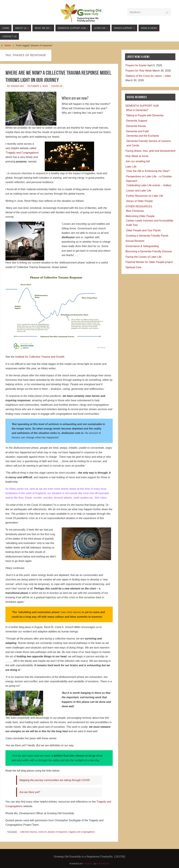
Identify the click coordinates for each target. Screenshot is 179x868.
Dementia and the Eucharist (143, 136)
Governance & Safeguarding (142, 246)
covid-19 (42, 832)
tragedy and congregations (82, 832)
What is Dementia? (137, 110)
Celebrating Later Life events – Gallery (149, 185)
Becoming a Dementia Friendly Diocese (149, 251)
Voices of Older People (139, 201)
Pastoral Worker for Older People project (149, 262)
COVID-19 (57, 86)
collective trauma (28, 832)
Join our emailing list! (138, 161)
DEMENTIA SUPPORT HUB (142, 106)
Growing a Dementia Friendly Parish (147, 236)
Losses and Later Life (139, 191)
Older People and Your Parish (143, 230)
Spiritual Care (134, 267)
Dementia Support (137, 121)
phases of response (57, 832)
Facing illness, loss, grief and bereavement (150, 151)
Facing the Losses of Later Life (144, 257)
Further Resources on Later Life (145, 196)
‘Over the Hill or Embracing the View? (148, 171)
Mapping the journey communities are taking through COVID (55, 780)
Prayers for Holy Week (139, 71)
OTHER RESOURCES (139, 206)
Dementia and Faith (138, 131)
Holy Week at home (137, 156)
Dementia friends (136, 126)
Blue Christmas (135, 211)
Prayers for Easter (136, 65)
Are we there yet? (30, 792)
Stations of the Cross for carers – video (148, 76)
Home (8, 45)
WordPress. (103, 864)
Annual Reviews (135, 241)
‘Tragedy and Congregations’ (22, 153)
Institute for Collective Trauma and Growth (40, 357)
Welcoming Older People (140, 216)
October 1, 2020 (38, 86)
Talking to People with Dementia (145, 115)
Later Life (131, 167)
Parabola (88, 864)
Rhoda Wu (18, 86)
